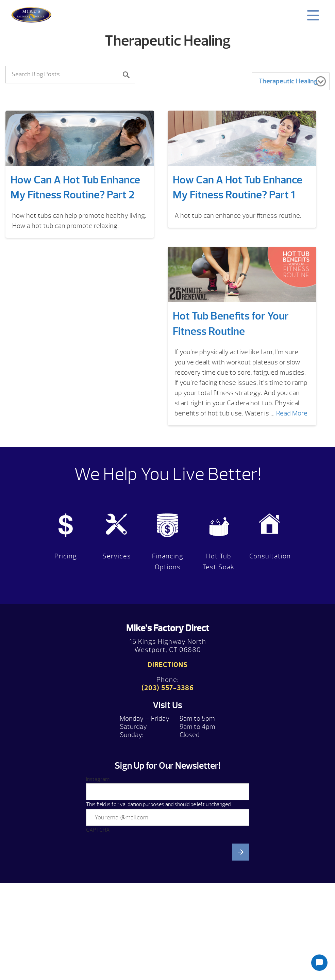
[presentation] (138, 905)
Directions (168, 665)
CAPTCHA (98, 830)
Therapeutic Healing (288, 81)
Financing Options (168, 562)
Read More (292, 413)
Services (117, 556)
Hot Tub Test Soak (219, 562)
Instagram (98, 779)
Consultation (270, 556)
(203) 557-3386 (167, 688)
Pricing (66, 556)
